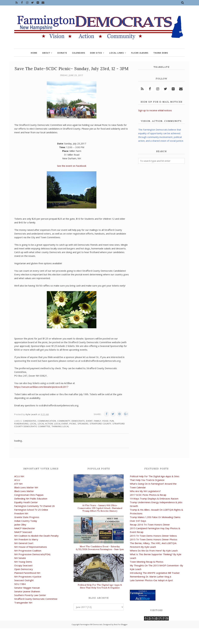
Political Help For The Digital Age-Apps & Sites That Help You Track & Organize (100, 586)
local (33, 424)
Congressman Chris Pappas (29, 495)
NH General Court (24, 543)
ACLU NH (19, 476)
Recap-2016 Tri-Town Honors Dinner (150, 525)
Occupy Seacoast (23, 565)
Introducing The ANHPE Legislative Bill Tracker (155, 573)
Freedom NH (21, 513)
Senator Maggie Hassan (27, 588)
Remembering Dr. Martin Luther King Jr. (151, 577)
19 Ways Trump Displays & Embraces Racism (154, 499)
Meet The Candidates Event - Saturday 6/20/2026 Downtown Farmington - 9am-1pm (100, 548)
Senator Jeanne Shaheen (27, 591)
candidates (30, 421)
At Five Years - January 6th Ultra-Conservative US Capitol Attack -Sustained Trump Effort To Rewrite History (100, 508)
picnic (73, 424)
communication (47, 421)
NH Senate (20, 558)
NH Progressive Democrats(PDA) (32, 554)
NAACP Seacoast (23, 532)
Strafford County (101, 424)
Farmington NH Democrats (91, 624)
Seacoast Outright (24, 580)
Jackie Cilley (20, 525)
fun (112, 421)
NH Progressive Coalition (28, 551)
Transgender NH (23, 603)
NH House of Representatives (31, 547)
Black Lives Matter (24, 491)
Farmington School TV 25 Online (31, 510)
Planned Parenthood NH (27, 573)
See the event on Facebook (72, 166)
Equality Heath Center (26, 502)
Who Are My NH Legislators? (145, 491)
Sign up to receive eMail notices (155, 110)
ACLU (17, 480)
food (105, 421)
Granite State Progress (27, 517)
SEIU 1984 (20, 584)
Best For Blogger (121, 624)
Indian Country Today (26, 521)
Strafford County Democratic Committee (36, 599)
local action (45, 424)
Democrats (78, 421)
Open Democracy (24, 569)
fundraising (21, 424)
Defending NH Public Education (31, 499)
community (64, 421)
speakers (83, 424)
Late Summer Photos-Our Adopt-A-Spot (151, 580)
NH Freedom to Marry (26, 539)
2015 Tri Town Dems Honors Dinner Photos (154, 539)
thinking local (60, 426)
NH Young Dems (23, 562)
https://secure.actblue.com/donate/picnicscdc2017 (41, 387)
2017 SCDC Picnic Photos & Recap (148, 495)
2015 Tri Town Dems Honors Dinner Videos (153, 536)
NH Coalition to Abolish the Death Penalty (36, 536)
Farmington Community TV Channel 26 (34, 506)
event (89, 421)
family (98, 421)
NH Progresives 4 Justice (28, 577)
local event (61, 424)
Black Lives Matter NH (26, 487)
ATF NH (18, 484)
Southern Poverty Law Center (30, 595)
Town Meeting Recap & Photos (147, 562)
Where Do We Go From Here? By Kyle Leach (154, 551)
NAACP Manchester (25, 528)
